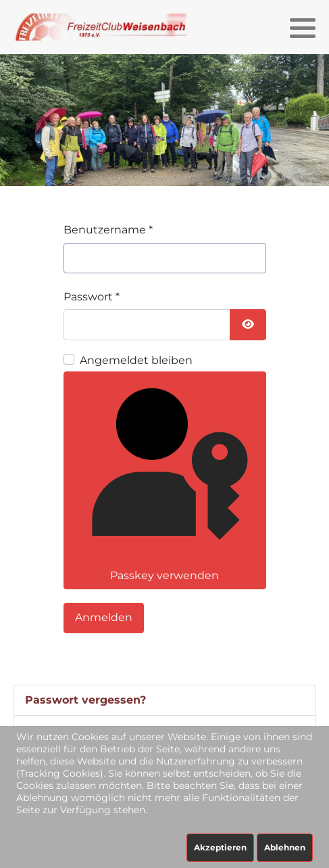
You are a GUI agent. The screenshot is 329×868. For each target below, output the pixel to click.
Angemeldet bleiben (136, 360)
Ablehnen (285, 847)
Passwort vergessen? (85, 700)
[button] (303, 28)
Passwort (92, 297)
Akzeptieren (220, 847)
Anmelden (104, 617)
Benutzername (108, 230)
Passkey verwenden (164, 479)
